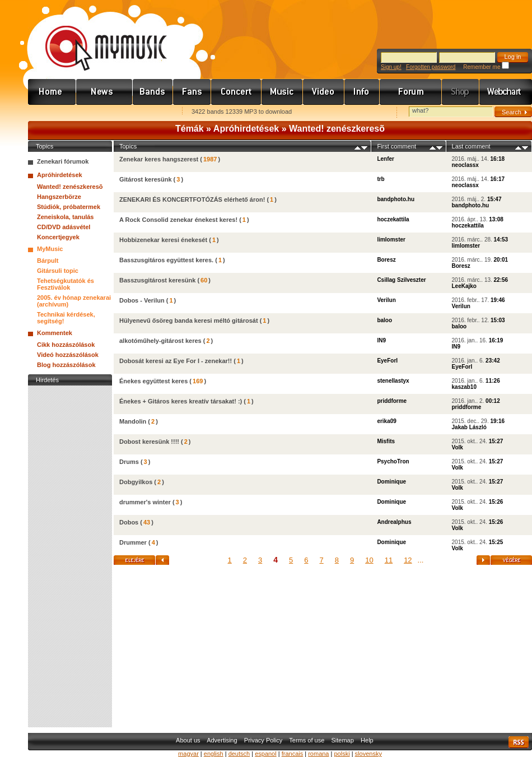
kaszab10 (464, 387)
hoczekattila (393, 219)
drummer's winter (145, 502)
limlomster (391, 240)
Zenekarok (153, 92)
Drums (129, 462)
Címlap (52, 92)
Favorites (51, 112)
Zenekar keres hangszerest (159, 159)
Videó (324, 92)
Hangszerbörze (59, 197)
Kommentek (55, 333)
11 (389, 560)
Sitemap (343, 740)
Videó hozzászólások (68, 355)
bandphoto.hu (396, 199)
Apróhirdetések (246, 129)
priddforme (392, 401)
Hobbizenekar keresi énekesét (163, 240)
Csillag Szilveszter (401, 280)
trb (381, 179)
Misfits (386, 441)
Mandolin (133, 421)
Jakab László (469, 427)
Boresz (386, 260)
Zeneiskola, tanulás (65, 217)
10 (369, 560)
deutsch (239, 754)
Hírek (104, 92)
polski (342, 754)
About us (188, 740)
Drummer (133, 542)
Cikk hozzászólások (66, 345)
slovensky (368, 754)
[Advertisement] (70, 556)
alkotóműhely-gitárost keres (160, 341)
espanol (266, 754)
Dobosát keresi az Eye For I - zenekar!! (176, 361)
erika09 (386, 421)
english (214, 754)
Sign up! (391, 67)
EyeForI (387, 361)
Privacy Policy (263, 740)
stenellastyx (393, 381)
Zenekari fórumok (63, 161)
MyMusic (50, 249)
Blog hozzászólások (66, 365)
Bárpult (48, 261)
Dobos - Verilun (142, 300)
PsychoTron (393, 461)
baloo (384, 320)
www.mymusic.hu (97, 36)
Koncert (236, 92)
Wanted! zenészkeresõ (337, 129)
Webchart (506, 92)
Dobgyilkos (136, 482)
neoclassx (465, 165)
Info (362, 92)
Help (367, 740)
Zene (282, 92)
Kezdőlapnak (99, 112)
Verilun (386, 300)
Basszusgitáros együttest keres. (166, 260)
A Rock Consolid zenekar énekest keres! (178, 220)
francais (293, 754)
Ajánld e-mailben (146, 112)
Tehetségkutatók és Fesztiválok (66, 284)
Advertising (222, 740)
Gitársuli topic (58, 271)
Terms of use (307, 740)
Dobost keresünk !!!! (149, 442)
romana (318, 754)
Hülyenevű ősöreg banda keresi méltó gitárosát (189, 321)
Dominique (391, 482)
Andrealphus (394, 522)
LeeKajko (464, 286)
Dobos (129, 522)
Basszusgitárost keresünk (157, 280)
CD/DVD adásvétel (64, 227)
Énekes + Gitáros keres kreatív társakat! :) (181, 401)
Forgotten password (431, 67)
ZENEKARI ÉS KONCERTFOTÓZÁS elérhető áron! (192, 199)
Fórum (411, 92)
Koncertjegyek (58, 237)
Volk (458, 447)
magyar (188, 754)
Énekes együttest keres (153, 381)
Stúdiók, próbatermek (69, 207)
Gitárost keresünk (146, 179)
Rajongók (192, 92)
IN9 (381, 340)
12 (408, 560)
